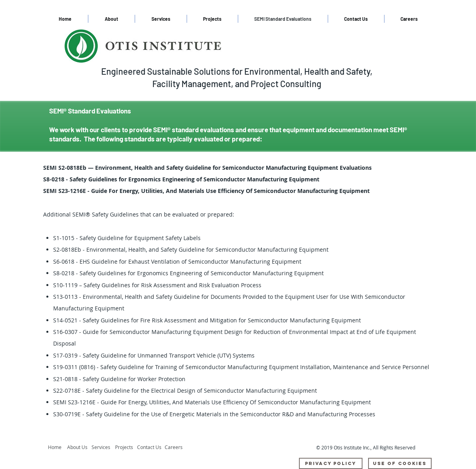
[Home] (56, 447)
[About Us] (79, 447)
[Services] (103, 447)
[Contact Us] (150, 447)
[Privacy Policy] (331, 463)
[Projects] (126, 447)
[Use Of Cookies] (400, 463)
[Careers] (176, 447)
